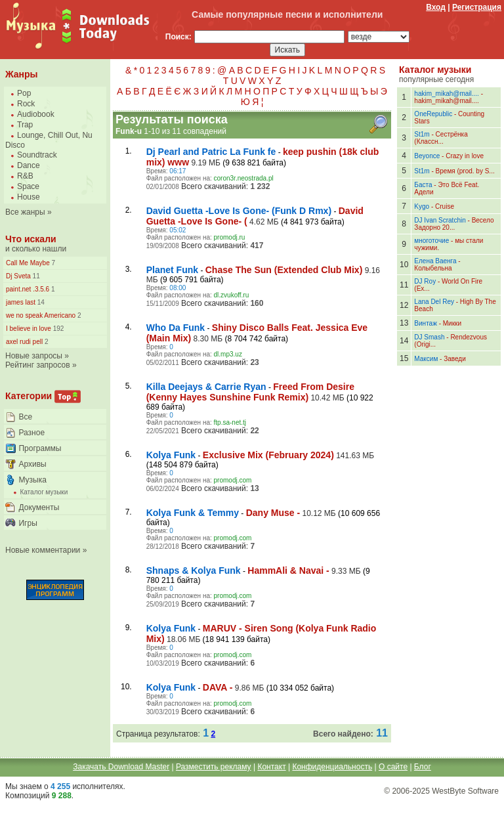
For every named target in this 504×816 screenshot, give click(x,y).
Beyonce (427, 156)
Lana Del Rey (434, 302)
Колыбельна (433, 268)
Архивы (32, 464)
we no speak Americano (41, 315)
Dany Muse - (273, 513)
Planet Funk (172, 270)
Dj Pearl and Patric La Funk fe (211, 152)
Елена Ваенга (435, 261)
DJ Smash (429, 337)
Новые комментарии (43, 550)
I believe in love (29, 329)
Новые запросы (34, 356)
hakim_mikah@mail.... (447, 94)
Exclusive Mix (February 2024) (268, 455)
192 (57, 329)
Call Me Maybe (28, 263)
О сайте (393, 767)
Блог (423, 767)
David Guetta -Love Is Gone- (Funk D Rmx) (239, 211)
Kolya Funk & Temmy (193, 513)
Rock (26, 104)
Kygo (422, 206)
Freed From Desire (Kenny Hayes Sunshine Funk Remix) (250, 392)
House (29, 197)
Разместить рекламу (214, 767)
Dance (29, 165)
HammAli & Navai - (288, 570)
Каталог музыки (44, 492)
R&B (25, 176)
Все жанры (25, 212)
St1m (422, 134)
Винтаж (426, 323)
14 (40, 302)
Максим (426, 359)
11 (35, 276)
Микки (452, 323)
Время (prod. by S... (465, 171)
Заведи (455, 359)
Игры (28, 523)
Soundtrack (37, 155)
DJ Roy (425, 281)
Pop (24, 93)
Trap (25, 125)
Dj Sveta (18, 276)
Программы (40, 448)
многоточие (431, 241)
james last (21, 302)
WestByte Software (465, 791)
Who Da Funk (176, 328)
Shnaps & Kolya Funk (194, 570)
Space (28, 186)
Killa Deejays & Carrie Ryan (206, 387)
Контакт (271, 767)
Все (25, 417)
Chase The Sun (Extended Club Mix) (284, 270)
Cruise (445, 206)
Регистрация (477, 7)
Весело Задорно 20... (454, 224)
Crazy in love (465, 156)
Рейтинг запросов (38, 365)
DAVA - (218, 687)
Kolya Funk (171, 455)
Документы (39, 507)
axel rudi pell (24, 342)
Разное (31, 433)
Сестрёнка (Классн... (441, 138)
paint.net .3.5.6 (28, 289)
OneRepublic (433, 114)
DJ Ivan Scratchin (440, 220)
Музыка (32, 480)
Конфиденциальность (332, 767)
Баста (423, 185)
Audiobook (36, 114)
